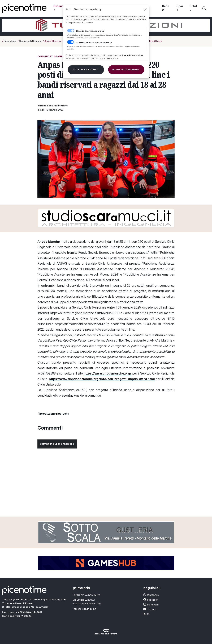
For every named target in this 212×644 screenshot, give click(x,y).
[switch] (71, 42)
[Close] (145, 10)
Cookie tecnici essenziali (91, 31)
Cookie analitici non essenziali (94, 43)
